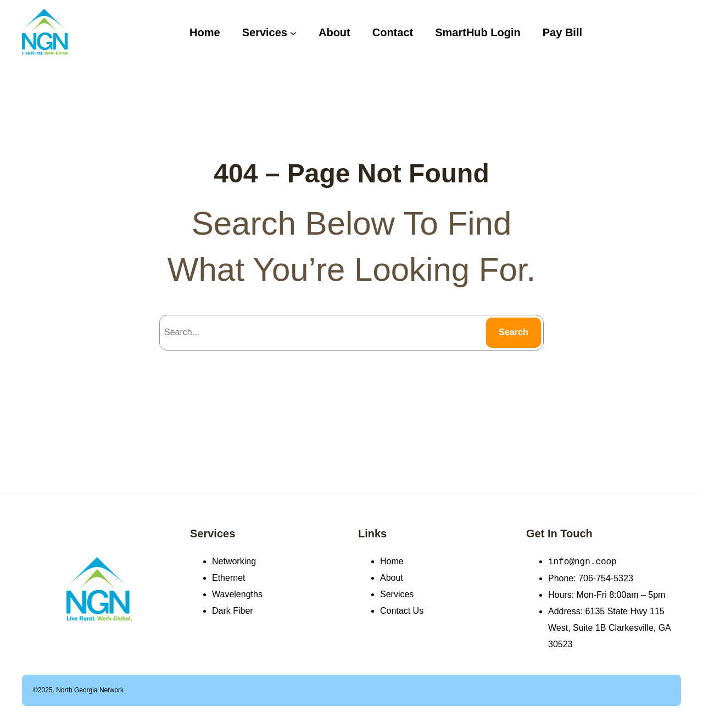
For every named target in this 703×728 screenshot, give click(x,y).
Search (513, 332)
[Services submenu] (293, 32)
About (392, 578)
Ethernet (228, 578)
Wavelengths (237, 594)
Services (213, 534)
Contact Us (402, 611)
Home (392, 561)
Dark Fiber (233, 611)
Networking (234, 561)
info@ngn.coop (582, 562)
